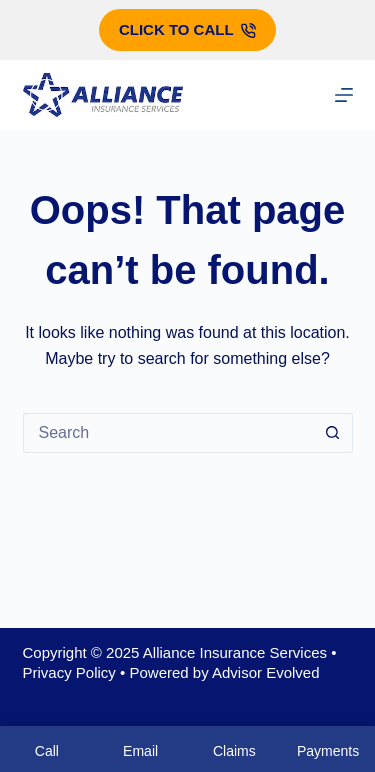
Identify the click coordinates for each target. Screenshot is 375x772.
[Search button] (333, 433)
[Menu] (344, 95)
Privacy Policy (69, 672)
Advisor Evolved (266, 672)
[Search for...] (168, 433)
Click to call (187, 29)
